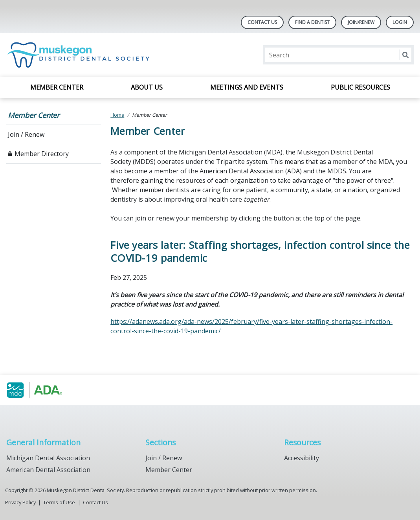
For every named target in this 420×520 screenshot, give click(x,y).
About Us (147, 87)
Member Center (57, 87)
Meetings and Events (247, 87)
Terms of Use (59, 502)
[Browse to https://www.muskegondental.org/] (46, 390)
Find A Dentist (312, 22)
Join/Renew (361, 22)
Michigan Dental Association (48, 458)
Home (117, 115)
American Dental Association (48, 470)
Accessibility (302, 458)
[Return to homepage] (80, 55)
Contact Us (262, 22)
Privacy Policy (20, 502)
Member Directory (42, 154)
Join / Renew (26, 134)
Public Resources (360, 87)
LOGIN (400, 22)
